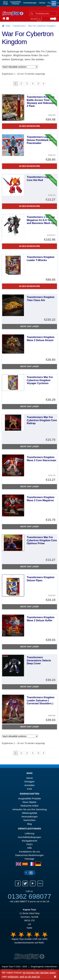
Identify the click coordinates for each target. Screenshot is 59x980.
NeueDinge (5, 3)
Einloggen (29, 782)
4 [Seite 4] (33, 83)
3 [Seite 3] (27, 83)
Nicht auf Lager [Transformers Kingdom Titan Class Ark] (29, 326)
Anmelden (11, 19)
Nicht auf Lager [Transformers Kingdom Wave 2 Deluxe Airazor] (29, 366)
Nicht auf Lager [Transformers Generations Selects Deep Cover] (29, 687)
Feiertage (29, 859)
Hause (3, 19)
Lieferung (29, 833)
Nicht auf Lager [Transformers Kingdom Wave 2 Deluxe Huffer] (29, 647)
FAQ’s (29, 844)
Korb (29, 789)
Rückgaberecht (29, 841)
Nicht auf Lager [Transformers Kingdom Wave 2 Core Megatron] (29, 527)
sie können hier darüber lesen (39, 973)
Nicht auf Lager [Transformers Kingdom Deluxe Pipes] (29, 607)
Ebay (40, 883)
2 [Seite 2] (21, 83)
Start (8, 26)
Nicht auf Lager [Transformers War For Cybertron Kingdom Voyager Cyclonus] (29, 406)
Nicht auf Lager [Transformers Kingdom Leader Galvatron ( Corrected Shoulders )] (29, 727)
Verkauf (42, 3)
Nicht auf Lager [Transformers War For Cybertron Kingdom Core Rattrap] (29, 446)
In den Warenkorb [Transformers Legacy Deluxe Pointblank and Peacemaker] (29, 166)
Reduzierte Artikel (29, 806)
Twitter (25, 883)
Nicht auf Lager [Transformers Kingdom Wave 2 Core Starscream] (29, 486)
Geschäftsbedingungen (29, 837)
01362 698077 (29, 896)
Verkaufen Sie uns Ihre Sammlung (29, 809)
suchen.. (40, 59)
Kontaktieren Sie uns (7, 19)
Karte (29, 928)
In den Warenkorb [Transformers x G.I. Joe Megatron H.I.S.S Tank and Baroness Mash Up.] (29, 246)
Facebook (18, 883)
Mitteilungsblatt (30, 813)
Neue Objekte (30, 802)
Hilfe (29, 848)
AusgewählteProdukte (15, 3)
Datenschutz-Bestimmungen (29, 855)
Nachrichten (14, 19)
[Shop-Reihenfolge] (20, 67)
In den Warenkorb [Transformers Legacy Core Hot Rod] (29, 206)
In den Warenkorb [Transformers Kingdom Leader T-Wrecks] (29, 286)
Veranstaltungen (29, 817)
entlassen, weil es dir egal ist (24, 977)
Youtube (33, 883)
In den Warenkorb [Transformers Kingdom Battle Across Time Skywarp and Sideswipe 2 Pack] (29, 126)
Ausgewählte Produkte (30, 799)
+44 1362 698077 (18, 902)
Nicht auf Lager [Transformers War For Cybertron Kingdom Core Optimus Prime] (29, 567)
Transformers (19, 26)
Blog (29, 824)
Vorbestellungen (30, 3)
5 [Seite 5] (38, 83)
